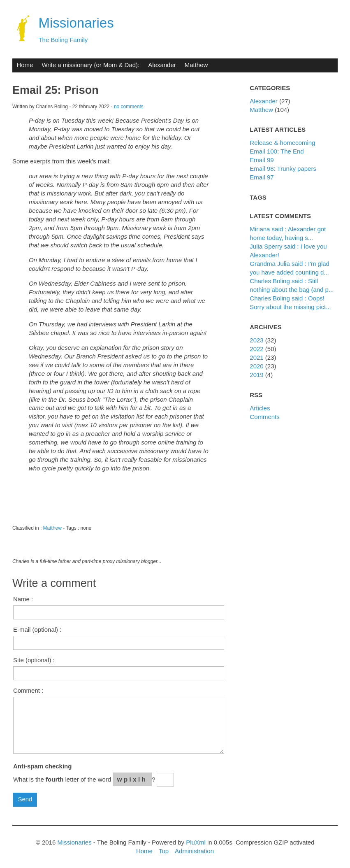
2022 (256, 349)
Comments (264, 417)
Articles (260, 408)
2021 (256, 357)
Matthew (196, 65)
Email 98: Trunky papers (283, 169)
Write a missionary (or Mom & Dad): (90, 65)
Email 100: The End (277, 151)
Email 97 (262, 177)
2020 (256, 366)
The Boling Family (63, 40)
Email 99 (262, 160)
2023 (256, 340)
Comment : (28, 690)
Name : (23, 599)
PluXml (196, 842)
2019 (256, 375)
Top (164, 851)
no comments (129, 107)
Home (25, 65)
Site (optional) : (34, 660)
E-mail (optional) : (37, 629)
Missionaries (76, 23)
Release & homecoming (282, 143)
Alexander (162, 65)
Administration (194, 851)
